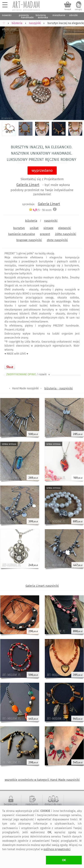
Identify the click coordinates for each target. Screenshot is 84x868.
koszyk (68, 9)
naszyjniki (51, 221)
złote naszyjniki (57, 240)
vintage (48, 228)
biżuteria (31, 221)
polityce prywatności (57, 849)
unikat (34, 228)
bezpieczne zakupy (11, 806)
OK (64, 860)
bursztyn (19, 228)
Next (77, 70)
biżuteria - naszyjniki (59, 388)
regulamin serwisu (32, 806)
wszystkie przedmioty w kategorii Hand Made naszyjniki (42, 780)
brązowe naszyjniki (29, 240)
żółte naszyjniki (66, 234)
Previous (7, 70)
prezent (45, 234)
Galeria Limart (28, 185)
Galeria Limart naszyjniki (42, 586)
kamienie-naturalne (22, 234)
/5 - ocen (40, 210)
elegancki (65, 228)
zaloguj (78, 9)
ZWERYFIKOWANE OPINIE (28, 374)
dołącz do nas (53, 804)
